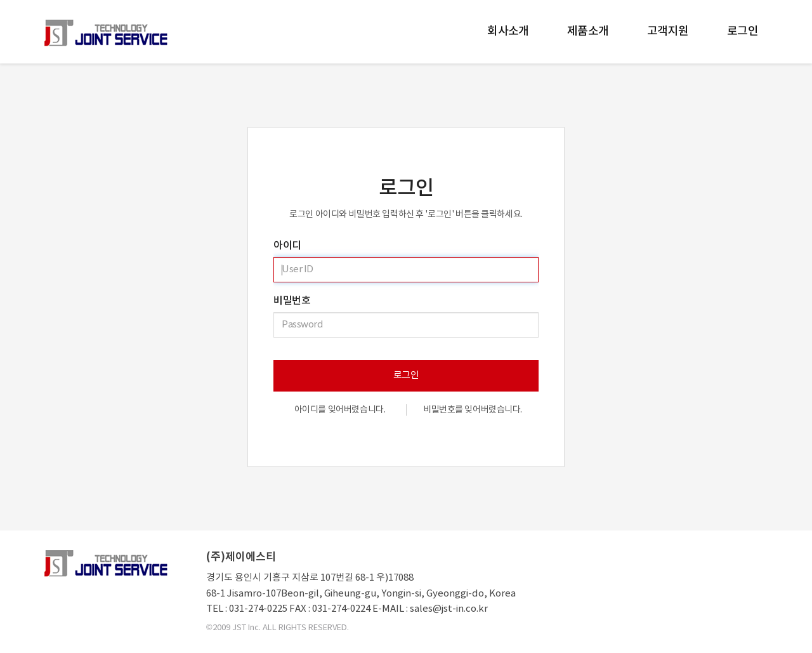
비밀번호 (292, 301)
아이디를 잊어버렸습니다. (340, 410)
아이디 (287, 246)
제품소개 (588, 31)
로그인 (743, 31)
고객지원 (668, 31)
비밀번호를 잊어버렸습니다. (473, 410)
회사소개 (508, 31)
